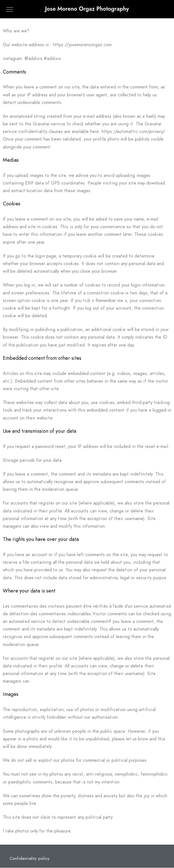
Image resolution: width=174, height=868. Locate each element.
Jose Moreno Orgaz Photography (87, 9)
